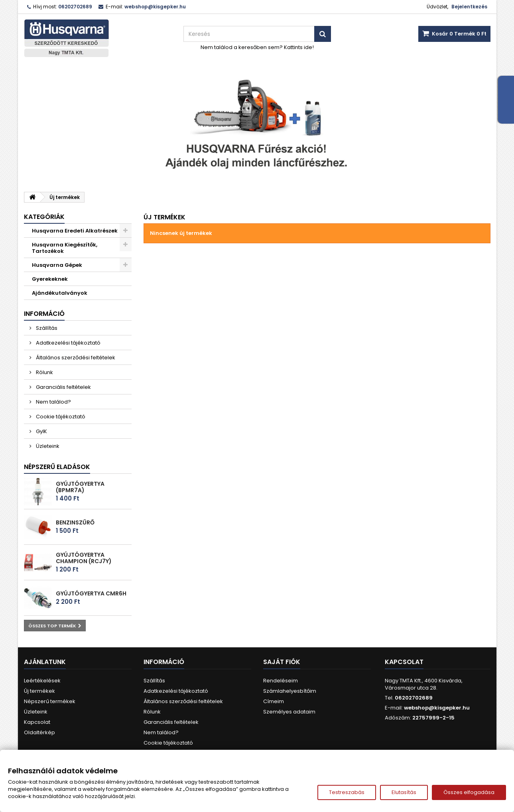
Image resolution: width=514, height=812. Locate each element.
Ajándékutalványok (60, 293)
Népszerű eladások (57, 467)
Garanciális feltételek (63, 387)
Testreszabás (347, 792)
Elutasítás (404, 792)
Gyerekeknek (50, 279)
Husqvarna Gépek (57, 265)
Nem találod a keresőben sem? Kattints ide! (257, 47)
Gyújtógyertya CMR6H (91, 593)
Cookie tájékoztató (60, 417)
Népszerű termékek (50, 701)
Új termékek (39, 691)
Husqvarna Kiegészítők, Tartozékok (65, 248)
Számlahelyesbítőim (290, 691)
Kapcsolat (37, 722)
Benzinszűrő (75, 522)
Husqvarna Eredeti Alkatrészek (75, 231)
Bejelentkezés (469, 7)
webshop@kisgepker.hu (437, 708)
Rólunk (44, 372)
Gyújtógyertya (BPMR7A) (80, 487)
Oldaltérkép (39, 732)
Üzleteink (47, 446)
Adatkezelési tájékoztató (68, 343)
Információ (44, 314)
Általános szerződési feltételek (75, 358)
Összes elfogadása (469, 792)
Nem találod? (53, 402)
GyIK (41, 431)
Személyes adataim (289, 712)
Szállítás (46, 328)
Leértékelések (42, 681)
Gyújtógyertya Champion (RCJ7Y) (84, 558)
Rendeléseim (281, 681)
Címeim (274, 701)
